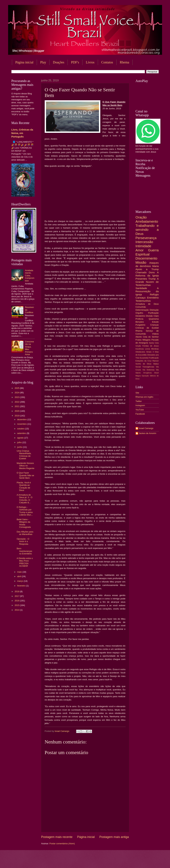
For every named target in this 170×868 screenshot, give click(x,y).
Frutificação (154, 358)
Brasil (157, 373)
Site (137, 393)
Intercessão (144, 242)
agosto (21, 438)
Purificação (153, 313)
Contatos (107, 62)
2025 (17, 388)
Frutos (139, 340)
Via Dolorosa (148, 370)
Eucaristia (144, 358)
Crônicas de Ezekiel (147, 328)
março (20, 581)
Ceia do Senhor (151, 337)
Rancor (156, 361)
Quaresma (154, 319)
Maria (156, 266)
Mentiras (155, 349)
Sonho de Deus (144, 364)
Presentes (141, 279)
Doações (59, 62)
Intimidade (143, 246)
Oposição (145, 376)
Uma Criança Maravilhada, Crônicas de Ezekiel (24, 455)
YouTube (140, 410)
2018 (17, 591)
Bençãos (140, 322)
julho (20, 442)
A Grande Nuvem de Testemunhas (147, 282)
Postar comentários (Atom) (62, 844)
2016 (17, 601)
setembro (22, 433)
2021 (17, 406)
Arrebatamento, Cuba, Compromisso (30, 276)
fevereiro (22, 586)
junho (20, 447)
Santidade (141, 288)
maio (20, 572)
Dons (152, 272)
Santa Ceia (154, 343)
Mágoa (138, 376)
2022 (17, 402)
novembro (22, 424)
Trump (152, 279)
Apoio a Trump (147, 269)
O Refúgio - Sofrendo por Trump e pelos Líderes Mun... (25, 511)
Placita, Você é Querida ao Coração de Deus (24, 486)
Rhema (139, 331)
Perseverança (146, 238)
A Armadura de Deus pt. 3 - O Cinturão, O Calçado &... (25, 499)
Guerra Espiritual (147, 252)
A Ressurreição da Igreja (147, 291)
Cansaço (141, 298)
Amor (140, 250)
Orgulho (139, 313)
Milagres (147, 340)
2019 (17, 416)
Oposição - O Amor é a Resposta (23, 541)
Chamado (141, 272)
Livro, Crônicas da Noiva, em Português (22, 133)
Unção (138, 346)
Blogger (112, 861)
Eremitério (153, 298)
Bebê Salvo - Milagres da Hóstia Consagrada (24, 523)
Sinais (149, 352)
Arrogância (147, 373)
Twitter (139, 401)
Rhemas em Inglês (144, 397)
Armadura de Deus (147, 304)
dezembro (22, 419)
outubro (21, 429)
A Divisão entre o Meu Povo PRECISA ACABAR (25, 562)
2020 (17, 411)
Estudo (155, 322)
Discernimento (146, 258)
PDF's (75, 62)
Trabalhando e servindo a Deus (147, 230)
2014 (17, 610)
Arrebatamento (147, 221)
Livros (90, 62)
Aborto (139, 337)
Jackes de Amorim (148, 433)
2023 (17, 397)
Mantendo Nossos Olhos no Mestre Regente (26, 466)
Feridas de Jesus (150, 346)
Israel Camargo (146, 428)
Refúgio (154, 294)
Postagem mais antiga (114, 837)
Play (43, 62)
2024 (17, 393)
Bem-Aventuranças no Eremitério (24, 551)
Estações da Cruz (144, 361)
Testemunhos (143, 301)
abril (20, 576)
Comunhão (141, 307)
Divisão (149, 316)
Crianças (155, 325)
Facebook (140, 414)
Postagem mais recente (57, 837)
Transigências (148, 367)
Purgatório (140, 325)
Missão (141, 262)
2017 (17, 596)
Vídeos (155, 334)
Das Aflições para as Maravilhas (25, 533)
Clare (156, 316)
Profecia (139, 319)
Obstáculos (140, 352)
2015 (17, 605)
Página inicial (24, 62)
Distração (154, 310)
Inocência (140, 349)
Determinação (142, 310)
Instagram (140, 405)
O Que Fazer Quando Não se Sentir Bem (25, 475)
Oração (141, 217)
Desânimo (140, 316)
